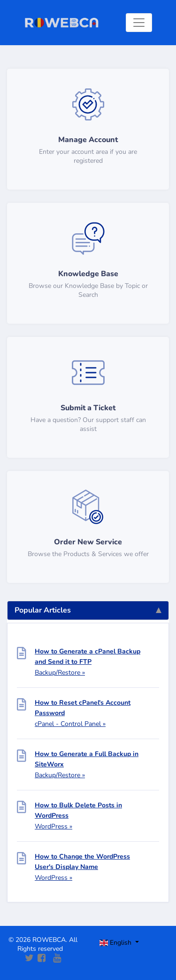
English (117, 943)
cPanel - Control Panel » (70, 724)
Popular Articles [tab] (88, 610)
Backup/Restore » (60, 673)
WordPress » (54, 826)
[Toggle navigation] (139, 23)
